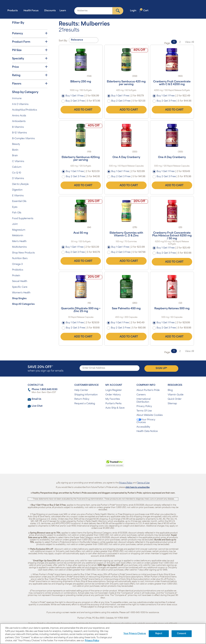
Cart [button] (144, 11)
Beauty (16, 144)
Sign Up (161, 368)
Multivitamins (19, 247)
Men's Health (19, 241)
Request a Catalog (85, 404)
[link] (90, 465)
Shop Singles (19, 299)
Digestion (17, 190)
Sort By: (63, 41)
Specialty (30, 59)
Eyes (15, 207)
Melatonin (18, 236)
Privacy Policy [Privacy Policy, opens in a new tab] (92, 641)
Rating (30, 75)
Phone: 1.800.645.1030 (45, 390)
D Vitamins (18, 179)
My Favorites (113, 399)
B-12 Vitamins (19, 133)
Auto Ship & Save (115, 408)
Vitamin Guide (176, 395)
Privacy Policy (144, 406)
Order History (113, 395)
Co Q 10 (17, 173)
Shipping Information (86, 395)
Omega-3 (17, 264)
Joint (15, 224)
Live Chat (37, 406)
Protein (16, 276)
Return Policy (82, 399)
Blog (170, 390)
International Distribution (143, 401)
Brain (15, 156)
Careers (141, 395)
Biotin (15, 150)
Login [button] (134, 11)
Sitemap (172, 404)
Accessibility (143, 427)
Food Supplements (23, 219)
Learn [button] (64, 11)
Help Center (81, 390)
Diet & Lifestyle (20, 184)
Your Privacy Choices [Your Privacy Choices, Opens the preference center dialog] (135, 634)
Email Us (36, 399)
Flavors (30, 84)
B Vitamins (18, 127)
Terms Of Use (144, 411)
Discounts (50, 11)
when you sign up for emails (46, 369)
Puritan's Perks (113, 404)
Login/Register (114, 390)
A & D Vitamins (20, 104)
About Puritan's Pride (148, 390)
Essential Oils (19, 201)
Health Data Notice (147, 431)
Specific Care (20, 287)
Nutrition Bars (20, 259)
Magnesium (19, 230)
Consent (182, 634)
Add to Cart (81, 110)
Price (30, 67)
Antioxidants (19, 121)
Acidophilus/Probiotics (25, 110)
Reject (159, 634)
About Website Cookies (150, 415)
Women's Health (21, 293)
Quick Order (175, 399)
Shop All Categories (23, 304)
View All (190, 42)
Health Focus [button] (32, 11)
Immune (17, 99)
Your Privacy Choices (146, 421)
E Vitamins (18, 196)
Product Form (30, 42)
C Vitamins (18, 161)
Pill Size (30, 50)
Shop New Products (23, 253)
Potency (30, 33)
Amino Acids (19, 116)
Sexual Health (20, 281)
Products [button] (14, 11)
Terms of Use (143, 483)
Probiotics (18, 270)
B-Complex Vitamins (23, 139)
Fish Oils (17, 213)
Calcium (17, 167)
